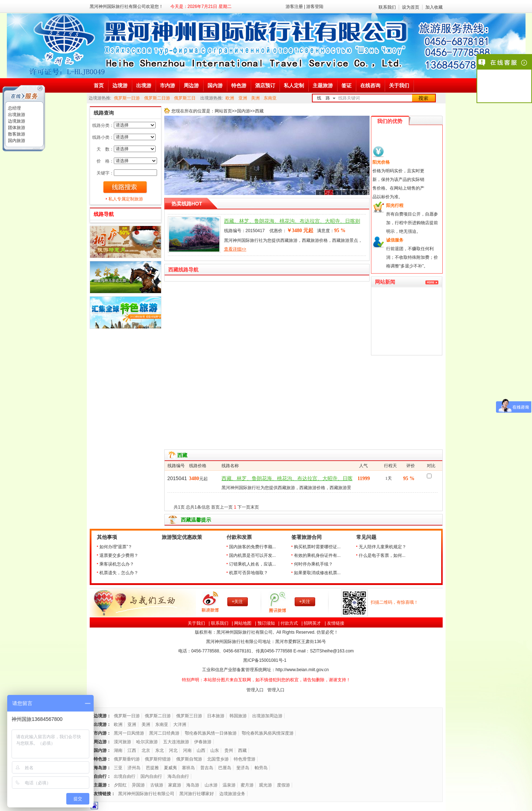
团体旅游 (16, 128)
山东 (215, 750)
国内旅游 (16, 141)
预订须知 (266, 623)
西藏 (242, 750)
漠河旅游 (122, 742)
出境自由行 (125, 776)
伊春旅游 (203, 742)
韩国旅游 (238, 716)
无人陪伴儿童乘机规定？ (383, 547)
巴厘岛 (225, 768)
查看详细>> (235, 249)
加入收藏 (434, 7)
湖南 (118, 750)
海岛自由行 (178, 776)
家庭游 (175, 785)
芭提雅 (152, 768)
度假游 (283, 785)
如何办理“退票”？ (116, 547)
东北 (160, 750)
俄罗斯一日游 (127, 98)
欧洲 (230, 98)
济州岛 (134, 768)
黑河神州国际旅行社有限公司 (146, 794)
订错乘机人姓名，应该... (252, 564)
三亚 (118, 768)
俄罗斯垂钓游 (127, 759)
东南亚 (270, 98)
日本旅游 (216, 716)
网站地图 (243, 623)
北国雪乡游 (218, 759)
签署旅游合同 (307, 537)
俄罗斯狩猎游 (158, 759)
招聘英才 (312, 623)
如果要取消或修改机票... (317, 573)
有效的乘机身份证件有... (317, 555)
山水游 (211, 785)
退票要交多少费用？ (119, 555)
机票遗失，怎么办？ (119, 573)
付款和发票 (239, 537)
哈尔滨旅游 (147, 742)
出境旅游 (16, 115)
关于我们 (196, 623)
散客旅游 (16, 134)
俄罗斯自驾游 (189, 759)
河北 (173, 750)
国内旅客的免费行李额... (252, 547)
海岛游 (193, 785)
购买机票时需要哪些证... (317, 547)
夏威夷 (170, 768)
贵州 (229, 750)
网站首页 (223, 111)
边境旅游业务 (232, 794)
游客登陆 (315, 6)
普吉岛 (207, 768)
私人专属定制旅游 (126, 199)
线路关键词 (349, 98)
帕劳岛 (261, 768)
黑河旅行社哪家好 (197, 794)
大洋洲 (180, 724)
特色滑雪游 (245, 759)
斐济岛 (243, 768)
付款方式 (289, 623)
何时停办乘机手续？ (313, 564)
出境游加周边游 (267, 716)
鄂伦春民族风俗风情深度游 (268, 733)
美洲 (255, 98)
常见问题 (366, 537)
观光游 (265, 785)
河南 (187, 750)
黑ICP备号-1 (265, 660)
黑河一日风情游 (129, 733)
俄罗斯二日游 (157, 98)
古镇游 (157, 785)
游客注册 (294, 6)
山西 (201, 750)
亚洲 (243, 98)
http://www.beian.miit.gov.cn (302, 670)
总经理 (14, 108)
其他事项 (107, 537)
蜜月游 (247, 785)
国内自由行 (151, 776)
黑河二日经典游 (164, 733)
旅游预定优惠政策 (182, 537)
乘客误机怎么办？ (117, 564)
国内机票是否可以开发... (252, 555)
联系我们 (387, 7)
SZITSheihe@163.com (332, 651)
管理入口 (255, 690)
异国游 (138, 785)
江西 (132, 750)
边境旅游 (16, 121)
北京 (146, 750)
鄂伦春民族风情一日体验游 (211, 733)
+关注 (237, 602)
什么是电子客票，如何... (382, 555)
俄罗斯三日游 (189, 716)
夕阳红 (120, 785)
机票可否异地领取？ (249, 573)
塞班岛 (188, 768)
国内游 (243, 111)
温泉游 (229, 785)
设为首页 (411, 7)
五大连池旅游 (176, 742)
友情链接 (336, 623)
